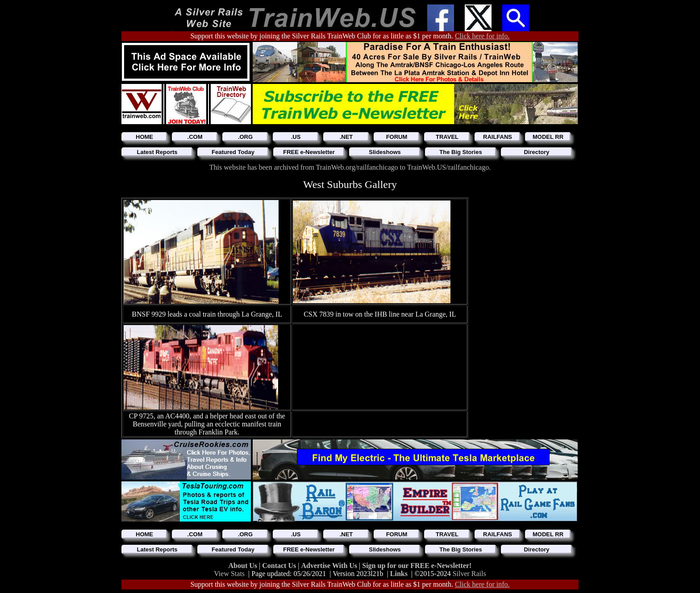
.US (296, 137)
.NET (346, 137)
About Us (244, 566)
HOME (144, 137)
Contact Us (280, 566)
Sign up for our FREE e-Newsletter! (417, 566)
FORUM (397, 137)
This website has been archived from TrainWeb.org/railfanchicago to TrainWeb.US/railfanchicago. (350, 167)
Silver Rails (469, 574)
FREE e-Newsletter (309, 152)
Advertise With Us (330, 566)
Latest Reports (157, 152)
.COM (195, 137)
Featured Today (233, 152)
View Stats (229, 574)
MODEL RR (548, 137)
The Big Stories (460, 152)
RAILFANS (498, 137)
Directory (536, 152)
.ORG (245, 137)
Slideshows (385, 152)
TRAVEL (447, 137)
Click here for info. (482, 36)
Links (399, 574)
